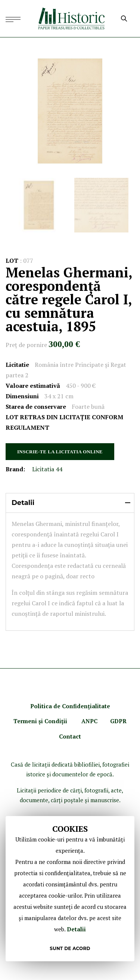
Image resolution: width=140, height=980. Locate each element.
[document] (70, 889)
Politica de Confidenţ (60, 706)
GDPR (118, 721)
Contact (70, 736)
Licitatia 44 (47, 469)
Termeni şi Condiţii (41, 721)
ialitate (100, 706)
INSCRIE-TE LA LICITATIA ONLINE (60, 452)
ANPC (89, 721)
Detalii (76, 929)
